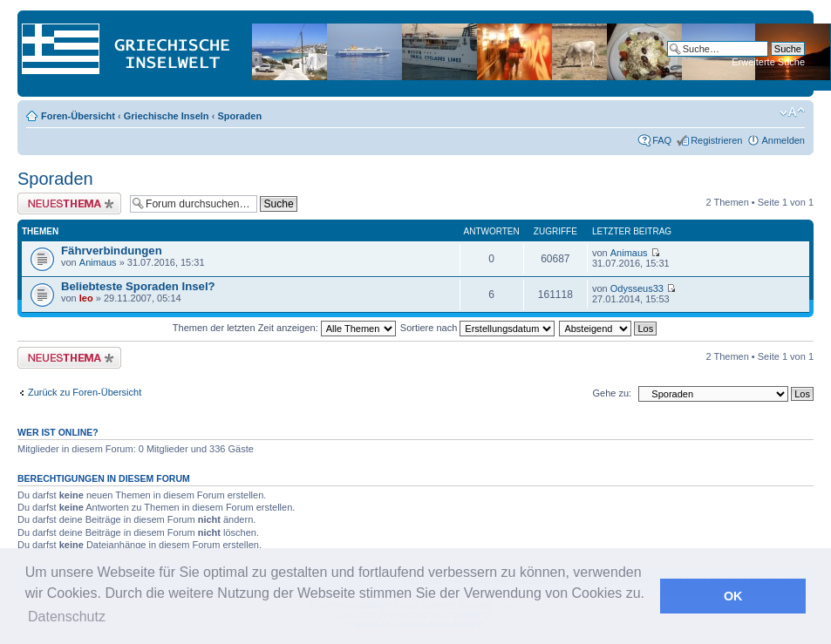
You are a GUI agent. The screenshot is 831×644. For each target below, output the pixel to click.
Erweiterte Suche (768, 62)
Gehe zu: (612, 393)
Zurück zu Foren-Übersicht (85, 392)
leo (86, 298)
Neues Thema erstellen (69, 203)
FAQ (662, 140)
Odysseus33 (637, 288)
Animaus (98, 262)
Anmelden (783, 140)
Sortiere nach (477, 328)
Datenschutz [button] (67, 617)
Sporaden (239, 116)
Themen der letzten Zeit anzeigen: (284, 328)
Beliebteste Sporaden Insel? (138, 286)
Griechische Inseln (167, 116)
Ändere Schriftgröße (792, 112)
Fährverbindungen (112, 251)
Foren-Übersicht (78, 116)
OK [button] (733, 596)
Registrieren (716, 140)
